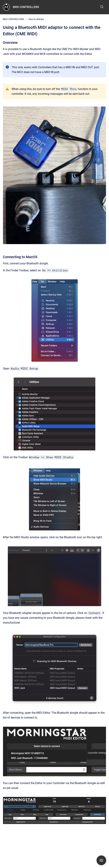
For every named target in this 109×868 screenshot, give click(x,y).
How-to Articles (36, 19)
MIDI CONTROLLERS (26, 7)
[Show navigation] (101, 860)
